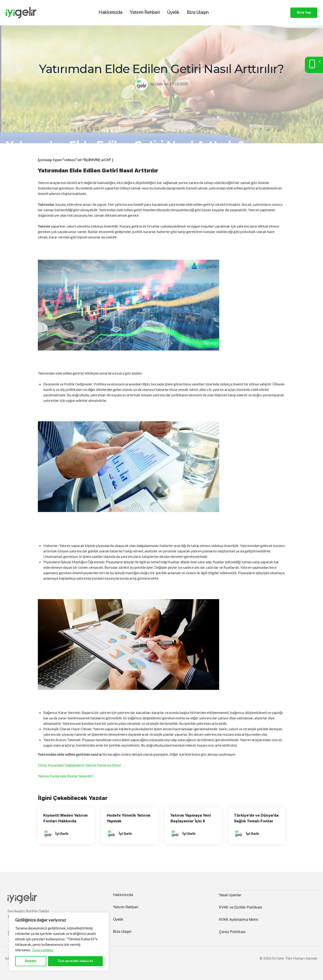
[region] (59, 942)
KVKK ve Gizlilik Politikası (240, 907)
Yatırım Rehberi (145, 13)
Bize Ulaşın (198, 13)
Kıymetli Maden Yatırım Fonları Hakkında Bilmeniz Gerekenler (66, 821)
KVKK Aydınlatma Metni (239, 920)
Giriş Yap (304, 13)
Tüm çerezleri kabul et (75, 961)
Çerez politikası (42, 950)
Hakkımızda (110, 13)
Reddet (31, 961)
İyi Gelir (157, 84)
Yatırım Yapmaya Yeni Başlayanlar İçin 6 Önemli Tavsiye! (191, 821)
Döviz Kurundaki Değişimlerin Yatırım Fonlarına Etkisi (79, 765)
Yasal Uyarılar (230, 895)
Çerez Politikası (232, 932)
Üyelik (173, 13)
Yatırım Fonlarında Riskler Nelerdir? (66, 776)
